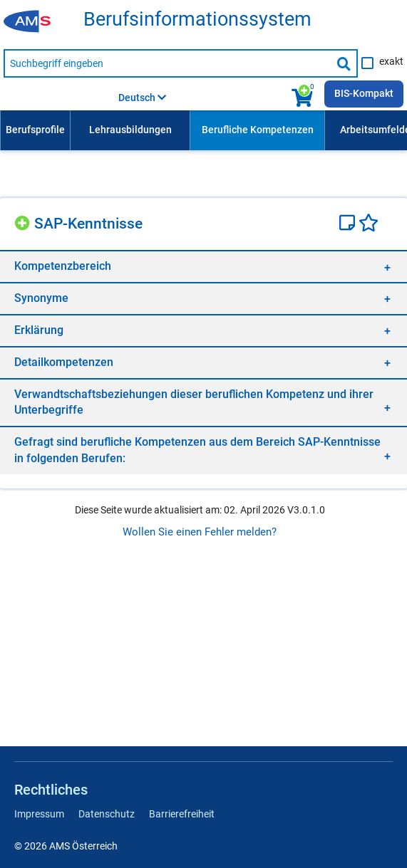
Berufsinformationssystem (197, 20)
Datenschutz (107, 814)
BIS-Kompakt (364, 93)
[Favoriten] (369, 224)
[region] (203, 266)
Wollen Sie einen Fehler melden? (200, 532)
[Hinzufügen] (24, 221)
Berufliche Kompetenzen (258, 130)
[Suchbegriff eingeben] (167, 63)
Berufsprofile (35, 130)
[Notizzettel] (349, 224)
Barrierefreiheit (182, 814)
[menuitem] (35, 130)
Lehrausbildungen (130, 130)
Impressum (39, 814)
